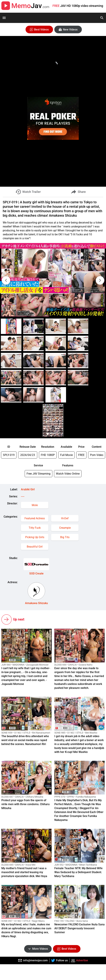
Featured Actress (35, 518)
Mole (35, 505)
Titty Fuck (35, 528)
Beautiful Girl (35, 547)
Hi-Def (65, 518)
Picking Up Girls (35, 537)
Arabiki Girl (28, 489)
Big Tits (65, 537)
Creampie (65, 528)
